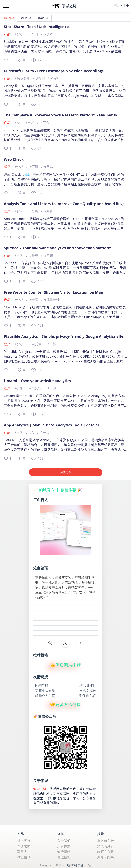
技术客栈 (24, 840)
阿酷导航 (42, 685)
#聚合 (49, 211)
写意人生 (24, 852)
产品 (7, 34)
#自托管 (36, 344)
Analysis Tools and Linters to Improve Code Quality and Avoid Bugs (64, 204)
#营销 (49, 255)
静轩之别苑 (105, 852)
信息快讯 (24, 857)
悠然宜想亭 (105, 857)
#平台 (34, 34)
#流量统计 (52, 300)
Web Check (14, 159)
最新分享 (9, 18)
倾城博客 (64, 857)
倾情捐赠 (64, 852)
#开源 (34, 167)
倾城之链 (40, 789)
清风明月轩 (87, 685)
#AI (18, 123)
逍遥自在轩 (87, 696)
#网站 (49, 167)
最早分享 (43, 18)
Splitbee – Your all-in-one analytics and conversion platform (58, 248)
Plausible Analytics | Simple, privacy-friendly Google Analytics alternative (65, 336)
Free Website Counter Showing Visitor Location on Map (53, 292)
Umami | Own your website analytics (37, 381)
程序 (7, 167)
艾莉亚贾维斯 (45, 691)
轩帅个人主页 (45, 696)
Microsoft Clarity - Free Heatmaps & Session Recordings (54, 71)
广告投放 (64, 846)
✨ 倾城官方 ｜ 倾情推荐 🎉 (58, 490)
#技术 (49, 34)
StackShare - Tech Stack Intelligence (36, 27)
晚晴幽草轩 (75, 865)
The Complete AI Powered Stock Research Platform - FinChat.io (60, 115)
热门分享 (26, 18)
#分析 (20, 34)
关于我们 (64, 840)
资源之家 (24, 846)
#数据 (41, 78)
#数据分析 (23, 78)
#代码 (20, 211)
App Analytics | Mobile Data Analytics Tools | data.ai (51, 425)
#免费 (34, 255)
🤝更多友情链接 (65, 705)
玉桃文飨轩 (87, 691)
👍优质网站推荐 (65, 665)
